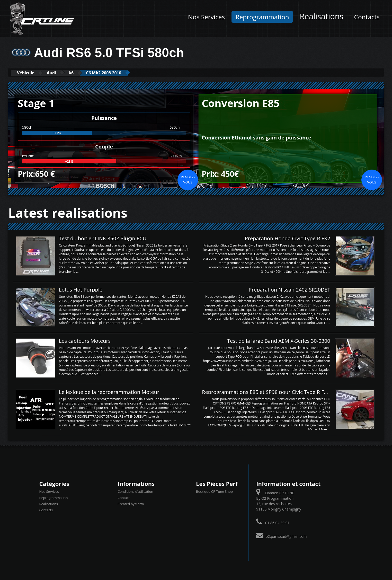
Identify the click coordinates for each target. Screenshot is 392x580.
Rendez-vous (188, 179)
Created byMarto (131, 504)
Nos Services (206, 17)
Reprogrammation (262, 17)
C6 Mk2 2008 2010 (118, 73)
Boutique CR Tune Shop (214, 491)
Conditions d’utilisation (135, 491)
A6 (81, 73)
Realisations (322, 16)
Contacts (367, 17)
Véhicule (28, 73)
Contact (124, 498)
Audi (58, 73)
